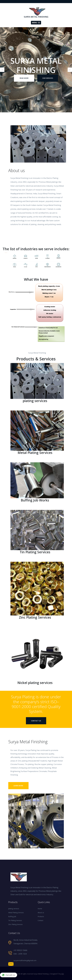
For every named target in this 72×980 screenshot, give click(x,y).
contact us (36, 721)
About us (41, 913)
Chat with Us (8, 975)
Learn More (18, 786)
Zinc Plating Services (15, 924)
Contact (40, 920)
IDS (63, 974)
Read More (24, 78)
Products (41, 916)
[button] (36, 23)
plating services (14, 909)
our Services (48, 78)
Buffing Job (12, 916)
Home (40, 909)
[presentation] (2, 70)
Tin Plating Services (15, 920)
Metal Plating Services (16, 913)
